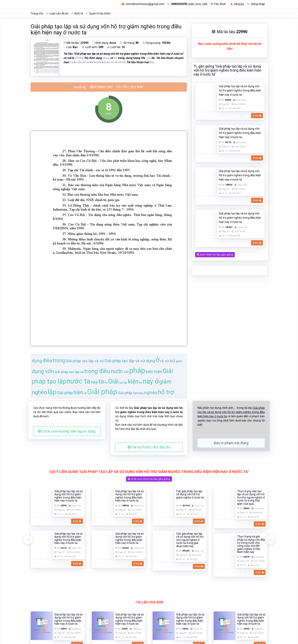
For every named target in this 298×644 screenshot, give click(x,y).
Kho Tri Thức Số (168, 640)
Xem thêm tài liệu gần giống (215, 97)
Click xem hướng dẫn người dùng (67, 431)
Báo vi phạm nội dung (231, 443)
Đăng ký (237, 4)
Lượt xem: (92, 47)
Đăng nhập (256, 4)
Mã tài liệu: (76, 43)
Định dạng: (104, 43)
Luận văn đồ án (59, 13)
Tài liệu (108, 554)
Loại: (71, 47)
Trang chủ (37, 13)
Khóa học (191, 554)
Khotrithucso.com (130, 640)
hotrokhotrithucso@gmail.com (143, 4)
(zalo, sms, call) (187, 4)
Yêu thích (218, 4)
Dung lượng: (156, 43)
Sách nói (172, 554)
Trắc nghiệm (127, 554)
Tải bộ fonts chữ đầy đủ (149, 447)
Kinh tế (79, 13)
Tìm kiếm (90, 554)
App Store (202, 586)
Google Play (227, 586)
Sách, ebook (151, 554)
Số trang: (129, 43)
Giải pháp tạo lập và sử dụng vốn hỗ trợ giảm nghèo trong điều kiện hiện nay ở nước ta (106, 30)
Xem (77, 509)
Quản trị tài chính (100, 13)
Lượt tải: (116, 47)
